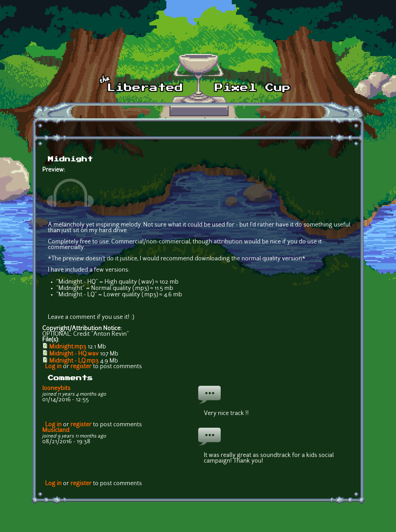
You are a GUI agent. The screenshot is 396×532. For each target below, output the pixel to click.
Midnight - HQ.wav (74, 354)
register (81, 367)
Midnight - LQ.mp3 (74, 361)
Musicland (56, 431)
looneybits (56, 389)
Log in (53, 367)
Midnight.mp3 (68, 347)
